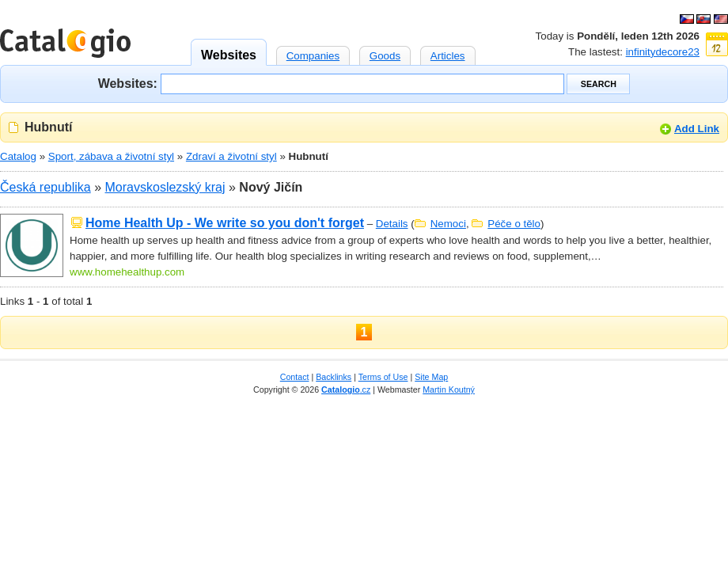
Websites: (128, 83)
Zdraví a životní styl (231, 156)
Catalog (18, 156)
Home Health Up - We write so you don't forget (225, 223)
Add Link (697, 129)
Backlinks (334, 377)
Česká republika (45, 187)
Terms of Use (383, 377)
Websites (229, 50)
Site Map (431, 377)
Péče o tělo (514, 224)
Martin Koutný (449, 389)
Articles (448, 54)
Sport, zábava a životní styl (111, 156)
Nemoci (448, 224)
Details (392, 224)
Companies (313, 54)
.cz (346, 389)
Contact (295, 377)
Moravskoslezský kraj (165, 187)
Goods (385, 54)
